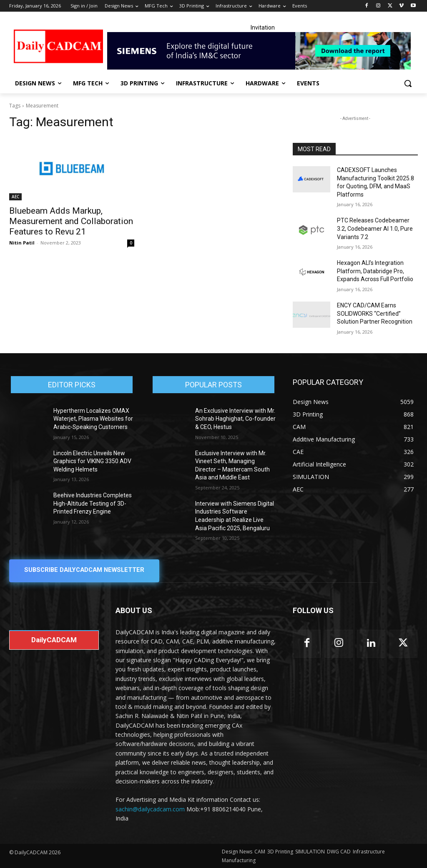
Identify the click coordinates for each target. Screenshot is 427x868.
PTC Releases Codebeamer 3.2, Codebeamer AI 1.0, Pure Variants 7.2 (375, 228)
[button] (408, 83)
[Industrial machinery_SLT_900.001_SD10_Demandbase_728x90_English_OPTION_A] (262, 51)
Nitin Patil (22, 243)
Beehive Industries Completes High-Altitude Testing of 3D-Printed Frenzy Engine (93, 503)
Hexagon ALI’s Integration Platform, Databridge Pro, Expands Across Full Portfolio (375, 271)
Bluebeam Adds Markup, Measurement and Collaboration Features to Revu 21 (71, 221)
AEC (15, 197)
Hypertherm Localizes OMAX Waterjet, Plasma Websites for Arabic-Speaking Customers (93, 419)
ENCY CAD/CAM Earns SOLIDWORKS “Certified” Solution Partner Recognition (375, 313)
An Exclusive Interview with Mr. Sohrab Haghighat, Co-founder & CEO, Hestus (235, 419)
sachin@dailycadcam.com (150, 809)
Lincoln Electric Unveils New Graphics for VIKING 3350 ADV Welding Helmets (92, 461)
